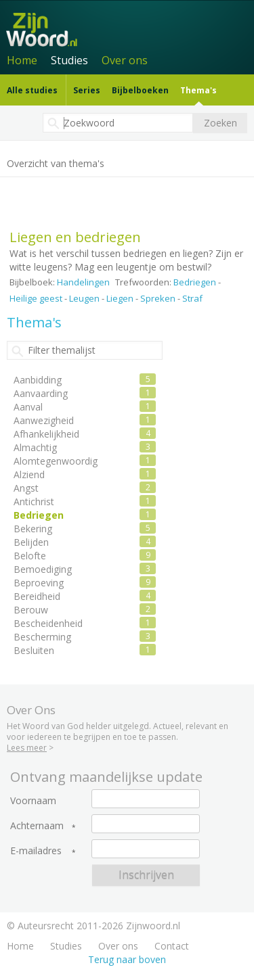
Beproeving (39, 583)
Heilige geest (36, 298)
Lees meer (27, 748)
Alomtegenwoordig (56, 461)
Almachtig (35, 447)
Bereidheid (37, 596)
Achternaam (37, 826)
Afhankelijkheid (46, 434)
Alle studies (32, 90)
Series (87, 90)
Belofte (30, 556)
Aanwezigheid (44, 420)
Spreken (158, 298)
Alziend (29, 474)
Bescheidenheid (48, 623)
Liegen (120, 298)
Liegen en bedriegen (75, 237)
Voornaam (33, 801)
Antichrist (34, 501)
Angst (26, 488)
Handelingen (83, 282)
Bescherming (42, 637)
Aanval (28, 407)
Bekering (33, 529)
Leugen (84, 298)
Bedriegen (195, 282)
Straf (192, 298)
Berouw (31, 610)
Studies (69, 60)
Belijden (31, 542)
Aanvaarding (41, 393)
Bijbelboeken (140, 90)
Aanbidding (38, 380)
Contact (172, 946)
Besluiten (34, 650)
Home (22, 60)
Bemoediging (43, 569)
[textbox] (118, 123)
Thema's (198, 90)
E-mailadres (36, 851)
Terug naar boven (127, 959)
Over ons (125, 60)
